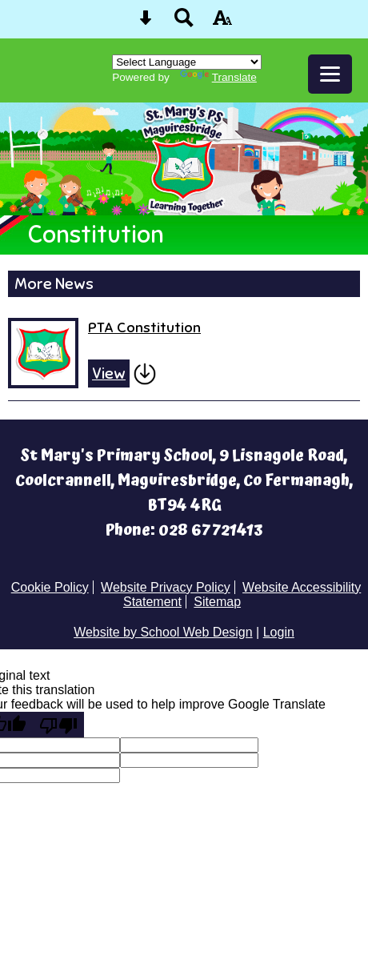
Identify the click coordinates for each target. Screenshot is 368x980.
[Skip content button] (146, 23)
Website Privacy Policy (166, 587)
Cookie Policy (50, 587)
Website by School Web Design (163, 632)
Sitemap (217, 602)
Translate (218, 77)
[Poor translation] (58, 725)
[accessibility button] (222, 23)
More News (54, 284)
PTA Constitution (144, 327)
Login (279, 632)
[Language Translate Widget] (187, 62)
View (109, 374)
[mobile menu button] (330, 74)
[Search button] (184, 23)
